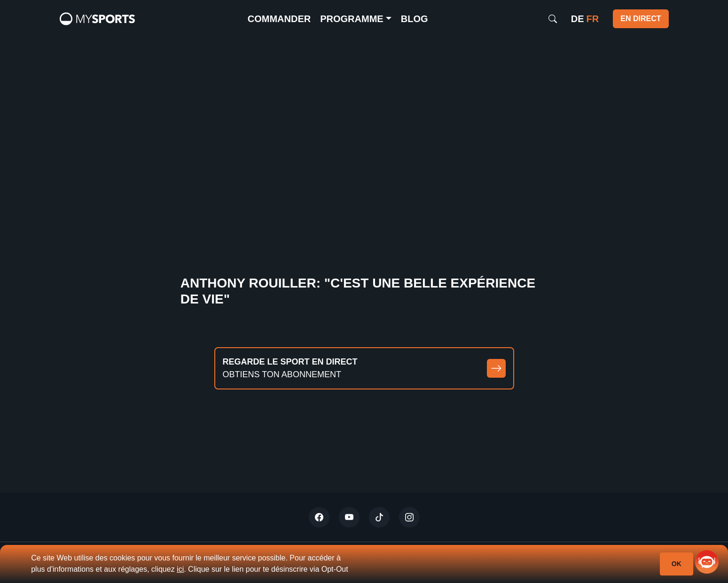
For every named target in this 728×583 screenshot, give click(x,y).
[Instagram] (409, 517)
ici (180, 569)
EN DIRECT (641, 19)
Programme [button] (352, 19)
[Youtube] (349, 517)
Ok (677, 564)
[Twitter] (319, 517)
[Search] (553, 19)
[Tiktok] (379, 517)
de (578, 19)
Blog (415, 19)
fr (593, 19)
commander (279, 19)
